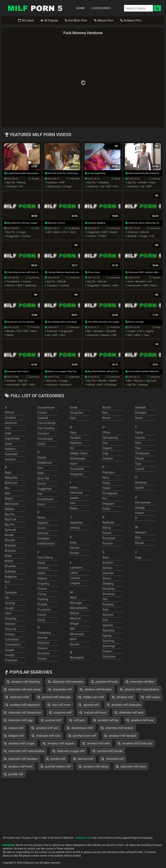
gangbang (44, 633)
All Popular (49, 20)
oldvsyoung (53, 187)
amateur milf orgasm (59, 743)
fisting (42, 594)
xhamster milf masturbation (24, 751)
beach (9, 499)
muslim (75, 644)
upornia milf (89, 705)
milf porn (77, 720)
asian (8, 444)
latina (74, 573)
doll (40, 494)
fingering (43, 584)
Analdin (36, 179)
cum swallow (46, 428)
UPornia (156, 179)
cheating (11, 187)
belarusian (12, 504)
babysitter (11, 478)
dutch (41, 504)
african (9, 412)
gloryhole (43, 653)
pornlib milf (56, 759)
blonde (22, 183)
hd (21, 187)
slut (63, 335)
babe (8, 472)
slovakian (109, 589)
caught (131, 331)
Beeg (117, 179)
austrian (10, 459)
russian (108, 543)
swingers (141, 413)
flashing (43, 599)
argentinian (12, 438)
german (26, 236)
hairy (153, 183)
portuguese (110, 493)
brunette (140, 282)
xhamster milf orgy (18, 720)
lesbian (75, 578)
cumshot (43, 433)
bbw (8, 493)
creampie (11, 660)
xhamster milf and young (22, 689)
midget (74, 624)
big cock (52, 381)
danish (42, 457)
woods (139, 543)
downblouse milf (80, 728)
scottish (108, 563)
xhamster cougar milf (69, 751)
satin (106, 557)
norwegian (77, 658)
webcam (141, 532)
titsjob (139, 458)
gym (73, 418)
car (7, 598)
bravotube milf (60, 689)
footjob (42, 604)
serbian (107, 568)
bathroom (11, 483)
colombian (12, 639)
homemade (134, 286)
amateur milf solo (45, 728)
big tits (11, 183)
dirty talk (43, 478)
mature (10, 286)
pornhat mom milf (82, 736)
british (113, 381)
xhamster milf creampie (66, 682)
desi (40, 468)
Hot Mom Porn (76, 20)
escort (41, 528)
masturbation (78, 608)
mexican (75, 618)
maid (73, 597)
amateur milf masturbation (140, 689)
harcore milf (83, 759)
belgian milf (14, 736)
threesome (142, 453)
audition (10, 449)
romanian (109, 538)
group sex (76, 413)
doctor (42, 483)
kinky (73, 542)
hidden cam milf (91, 697)
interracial (93, 335)
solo (73, 232)
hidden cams (79, 453)
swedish (140, 407)
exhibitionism (46, 544)
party (106, 478)
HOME (80, 8)
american (133, 232)
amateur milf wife (96, 743)
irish (73, 503)
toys (138, 464)
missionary (77, 634)
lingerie (149, 331)
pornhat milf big (106, 720)
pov (116, 187)
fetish (41, 573)
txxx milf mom (59, 705)
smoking (108, 604)
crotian (42, 413)
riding (107, 528)
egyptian (43, 523)
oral (105, 443)
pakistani (108, 472)
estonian (43, 533)
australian (11, 454)
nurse (106, 418)
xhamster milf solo (46, 736)
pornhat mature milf (56, 767)
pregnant (108, 504)
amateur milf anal (140, 720)
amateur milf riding (93, 767)
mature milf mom (93, 713)
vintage (67, 187)
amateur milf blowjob (96, 689)
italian (74, 508)
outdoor (92, 236)
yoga (138, 557)
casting (65, 286)
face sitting (45, 557)
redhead (108, 522)
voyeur (139, 513)
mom (57, 232)
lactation (76, 567)
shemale (108, 573)
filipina (42, 578)
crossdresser (46, 407)
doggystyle (13, 236)
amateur (11, 381)
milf (62, 183)
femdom (43, 568)
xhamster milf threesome (22, 713)
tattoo (139, 432)
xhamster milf (113, 759)
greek (74, 407)
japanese (76, 522)
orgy (105, 453)
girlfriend (43, 643)
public (103, 236)
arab (8, 433)
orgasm (108, 448)
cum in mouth (46, 423)
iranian (74, 498)
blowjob (132, 236)
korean (74, 553)
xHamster (75, 179)
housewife (77, 469)
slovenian (109, 594)
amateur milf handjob (120, 736)
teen (147, 335)
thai (138, 448)
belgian (10, 509)
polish (106, 488)
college (10, 634)
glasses (42, 648)
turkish (140, 469)
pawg (106, 483)
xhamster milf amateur (21, 759)
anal (130, 282)
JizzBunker (74, 228)
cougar (22, 232)
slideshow (31, 286)
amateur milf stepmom (22, 705)
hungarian (76, 474)
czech (41, 444)
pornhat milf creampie (54, 697)
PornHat (35, 327)
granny (27, 282)
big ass (139, 381)
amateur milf (123, 697)
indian (74, 487)
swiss (139, 418)
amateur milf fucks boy (135, 743)
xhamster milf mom (131, 767)
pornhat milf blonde (108, 751)
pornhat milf (51, 720)
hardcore (52, 183)
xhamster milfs (17, 697)
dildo (41, 473)
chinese (10, 624)
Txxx (37, 228)
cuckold (43, 418)
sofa (105, 610)
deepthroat (44, 463)
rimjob (107, 533)
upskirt (140, 488)
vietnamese (143, 502)
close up (11, 629)
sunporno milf (60, 713)
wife (32, 385)
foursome (44, 610)
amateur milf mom (18, 767)
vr (136, 518)
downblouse (45, 499)
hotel (73, 464)
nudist (114, 232)
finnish (42, 589)
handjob (75, 438)
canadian (52, 286)
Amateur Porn (131, 20)
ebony (41, 517)
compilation (13, 282)
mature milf (14, 728)
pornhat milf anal (104, 682)
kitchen (75, 548)
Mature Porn (104, 20)
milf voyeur (151, 697)
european (43, 538)
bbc (89, 331)
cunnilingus (45, 439)
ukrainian (141, 482)
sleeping (108, 584)
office (106, 432)
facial (41, 563)
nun (105, 413)
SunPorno (34, 278)
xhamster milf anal (129, 713)
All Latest (26, 20)
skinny (10, 335)
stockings (111, 385)
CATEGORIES (101, 8)
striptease (109, 656)
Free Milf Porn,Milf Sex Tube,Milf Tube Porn (35, 8)
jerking (75, 528)
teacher (140, 438)
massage (76, 603)
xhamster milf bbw (140, 682)
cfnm (8, 613)
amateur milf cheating (23, 682)
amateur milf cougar (19, 743)
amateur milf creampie (124, 705)
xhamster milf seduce (117, 728)
